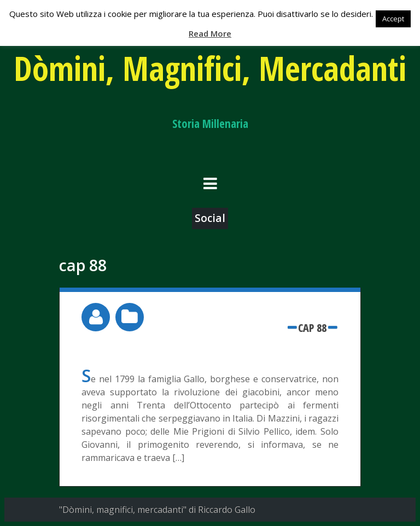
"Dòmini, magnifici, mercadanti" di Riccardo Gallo (157, 510)
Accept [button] (393, 19)
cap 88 (312, 328)
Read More (210, 33)
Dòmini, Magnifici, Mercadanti (210, 68)
